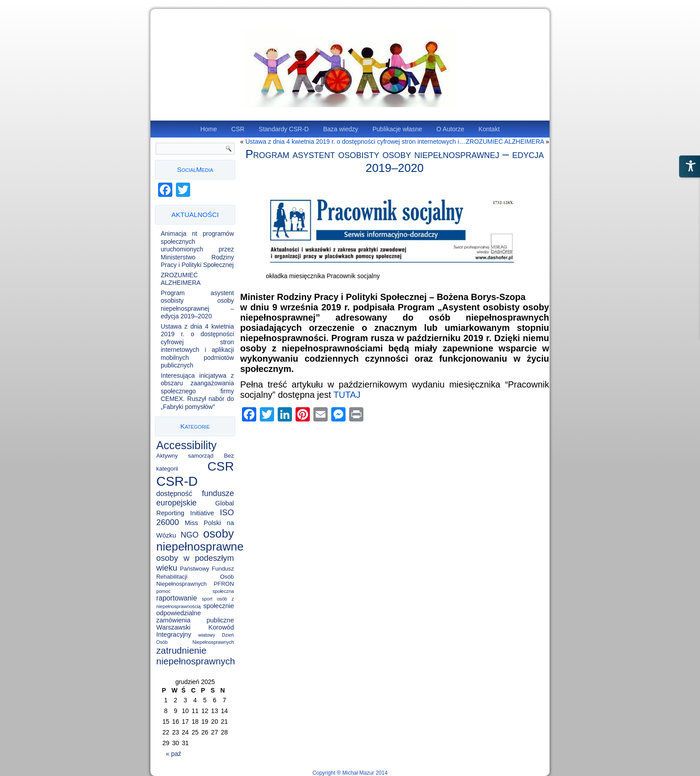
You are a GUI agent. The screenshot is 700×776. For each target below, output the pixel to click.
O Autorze (450, 129)
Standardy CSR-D (284, 129)
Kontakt (489, 129)
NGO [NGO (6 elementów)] (190, 535)
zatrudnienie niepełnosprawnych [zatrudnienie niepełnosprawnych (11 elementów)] (196, 656)
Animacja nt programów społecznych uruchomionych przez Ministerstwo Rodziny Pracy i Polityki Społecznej (197, 249)
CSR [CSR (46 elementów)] (221, 466)
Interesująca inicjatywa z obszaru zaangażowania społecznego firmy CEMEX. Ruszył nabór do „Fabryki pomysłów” (197, 391)
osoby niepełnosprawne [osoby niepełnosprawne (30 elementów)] (200, 540)
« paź (174, 754)
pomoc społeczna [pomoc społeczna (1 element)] (195, 591)
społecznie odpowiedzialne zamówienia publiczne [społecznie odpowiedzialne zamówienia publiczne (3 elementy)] (195, 613)
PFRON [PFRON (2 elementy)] (224, 584)
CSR (238, 129)
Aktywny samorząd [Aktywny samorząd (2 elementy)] (185, 456)
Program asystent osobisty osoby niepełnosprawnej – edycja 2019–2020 (197, 305)
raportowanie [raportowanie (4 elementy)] (177, 598)
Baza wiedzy (341, 129)
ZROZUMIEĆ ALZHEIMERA (181, 279)
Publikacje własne (397, 129)
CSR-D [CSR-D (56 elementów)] (177, 481)
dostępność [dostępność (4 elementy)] (174, 494)
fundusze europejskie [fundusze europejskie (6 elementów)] (195, 498)
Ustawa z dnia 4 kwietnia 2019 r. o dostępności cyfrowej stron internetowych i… (356, 142)
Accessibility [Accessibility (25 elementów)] (186, 445)
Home (209, 129)
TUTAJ (347, 395)
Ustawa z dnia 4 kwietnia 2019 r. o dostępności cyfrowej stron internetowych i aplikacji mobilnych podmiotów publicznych (197, 346)
